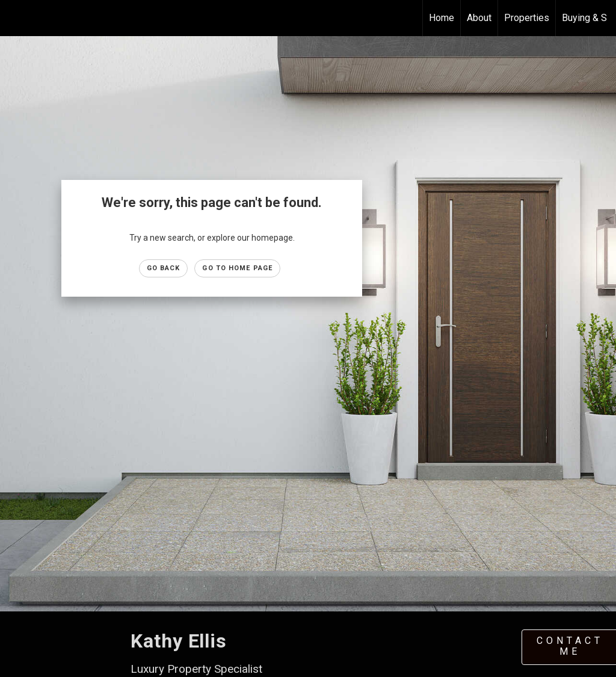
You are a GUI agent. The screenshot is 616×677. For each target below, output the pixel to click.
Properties (527, 18)
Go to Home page (237, 268)
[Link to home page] (15, 18)
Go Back (164, 268)
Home (442, 18)
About (479, 18)
